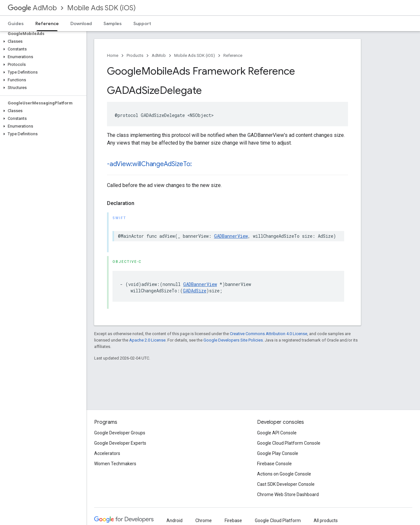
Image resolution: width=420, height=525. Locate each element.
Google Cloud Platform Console (289, 443)
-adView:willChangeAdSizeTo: (149, 164)
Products (135, 55)
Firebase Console (274, 464)
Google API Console (277, 433)
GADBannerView (231, 236)
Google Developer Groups (120, 433)
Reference (233, 55)
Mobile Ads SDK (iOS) (101, 8)
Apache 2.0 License (147, 340)
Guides (16, 23)
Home (113, 55)
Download (81, 23)
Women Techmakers (115, 464)
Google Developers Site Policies (233, 340)
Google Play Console (278, 453)
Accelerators (107, 453)
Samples (113, 23)
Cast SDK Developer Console (286, 484)
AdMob (32, 8)
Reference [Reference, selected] (47, 23)
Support (142, 23)
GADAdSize (195, 291)
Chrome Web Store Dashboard (288, 494)
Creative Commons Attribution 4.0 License (268, 334)
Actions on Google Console (284, 474)
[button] (42, 41)
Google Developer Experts (120, 443)
